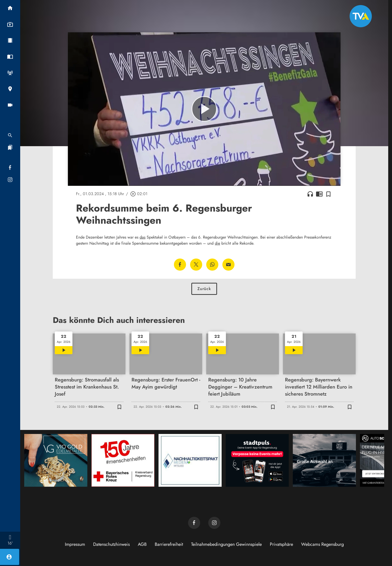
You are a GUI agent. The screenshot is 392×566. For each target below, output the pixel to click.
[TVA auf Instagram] (214, 523)
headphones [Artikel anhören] (310, 194)
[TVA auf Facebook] (194, 523)
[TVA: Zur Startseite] (361, 16)
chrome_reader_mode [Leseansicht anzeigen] (319, 194)
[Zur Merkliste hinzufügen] (328, 194)
